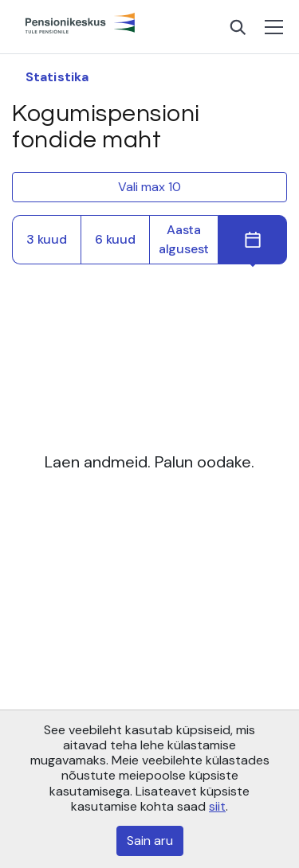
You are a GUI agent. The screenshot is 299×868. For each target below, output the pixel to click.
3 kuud (47, 239)
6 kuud (115, 239)
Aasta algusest (184, 239)
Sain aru (150, 841)
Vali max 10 (149, 187)
